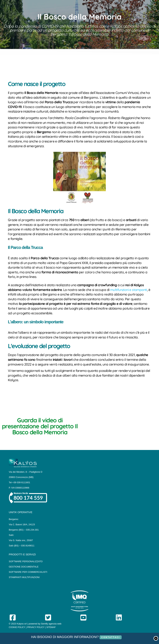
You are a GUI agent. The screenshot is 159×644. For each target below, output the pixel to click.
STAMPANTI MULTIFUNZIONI (24, 577)
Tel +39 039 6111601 (19, 482)
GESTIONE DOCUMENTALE (24, 567)
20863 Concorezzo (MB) (21, 477)
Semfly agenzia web (51, 624)
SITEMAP (51, 627)
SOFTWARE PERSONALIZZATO (26, 561)
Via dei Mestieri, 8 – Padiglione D (26, 472)
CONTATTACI (110, 637)
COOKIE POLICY (17, 627)
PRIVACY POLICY (36, 627)
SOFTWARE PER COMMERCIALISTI (28, 572)
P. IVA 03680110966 (19, 488)
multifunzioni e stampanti (129, 290)
